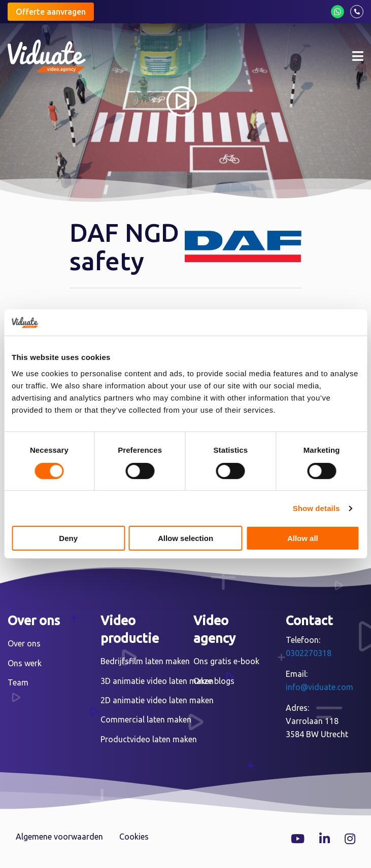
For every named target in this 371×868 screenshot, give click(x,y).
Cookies (134, 837)
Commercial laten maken (146, 719)
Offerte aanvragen (51, 12)
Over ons (24, 643)
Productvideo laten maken (149, 739)
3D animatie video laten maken (157, 681)
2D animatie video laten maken (157, 700)
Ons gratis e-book (226, 661)
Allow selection (185, 538)
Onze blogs (214, 681)
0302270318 (309, 653)
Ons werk (25, 663)
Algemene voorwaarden (59, 837)
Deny (68, 538)
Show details (316, 508)
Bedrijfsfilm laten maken (145, 661)
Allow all (303, 538)
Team (18, 682)
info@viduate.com (319, 687)
